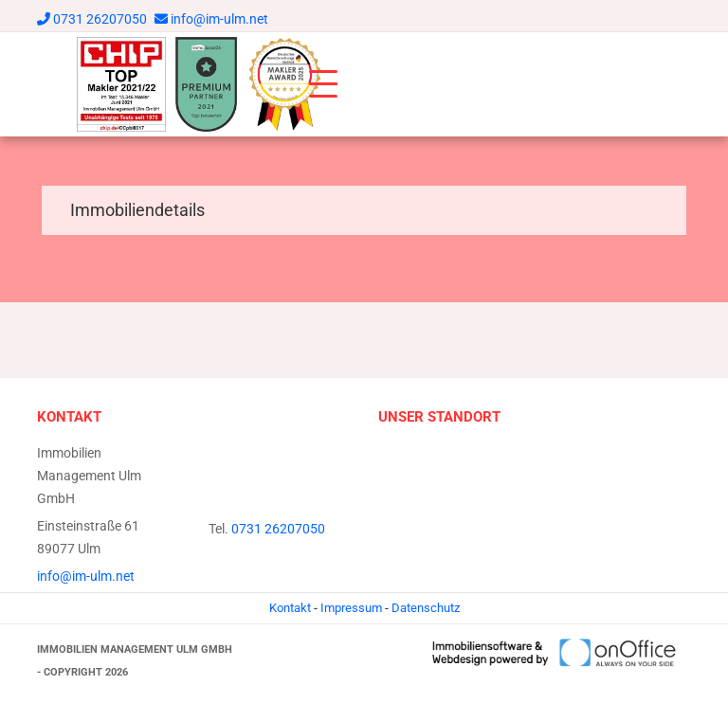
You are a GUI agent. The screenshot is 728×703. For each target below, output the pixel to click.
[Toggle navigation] (323, 84)
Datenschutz (426, 608)
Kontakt (290, 608)
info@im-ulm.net (219, 19)
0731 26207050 (100, 19)
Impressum (351, 608)
